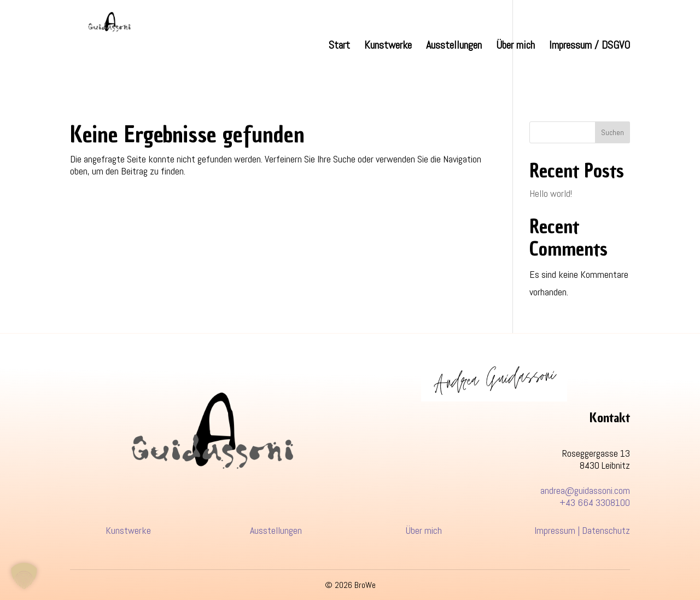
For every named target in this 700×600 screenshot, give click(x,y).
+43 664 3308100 (595, 502)
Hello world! (551, 193)
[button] (24, 576)
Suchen (612, 132)
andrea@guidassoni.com (585, 490)
